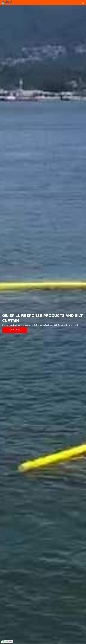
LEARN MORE (14, 330)
